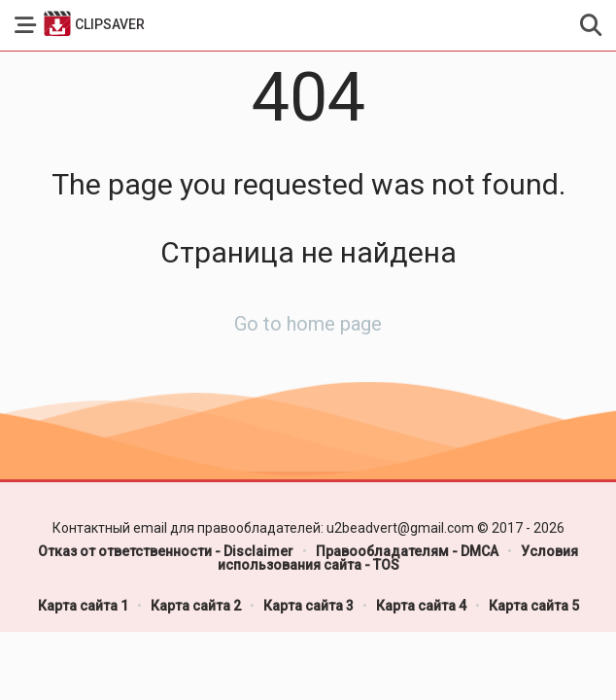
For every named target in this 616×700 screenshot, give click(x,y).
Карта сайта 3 (308, 606)
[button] (25, 25)
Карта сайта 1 (83, 606)
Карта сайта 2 (196, 606)
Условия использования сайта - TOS (398, 558)
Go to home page (308, 324)
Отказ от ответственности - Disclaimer (166, 551)
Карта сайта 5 (534, 606)
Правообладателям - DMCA (407, 551)
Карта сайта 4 (421, 606)
